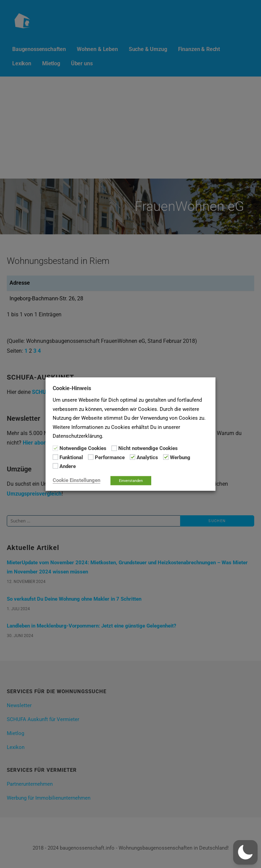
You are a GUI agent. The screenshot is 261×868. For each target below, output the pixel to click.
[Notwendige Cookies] (55, 448)
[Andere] (55, 466)
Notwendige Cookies (83, 448)
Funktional (71, 457)
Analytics (147, 457)
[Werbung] (166, 457)
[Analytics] (133, 457)
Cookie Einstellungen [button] (76, 480)
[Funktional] (55, 457)
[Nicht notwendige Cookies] (114, 448)
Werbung (180, 457)
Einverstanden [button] (131, 480)
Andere (68, 466)
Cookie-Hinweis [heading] (72, 388)
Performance (110, 457)
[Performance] (91, 457)
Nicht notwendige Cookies (148, 448)
